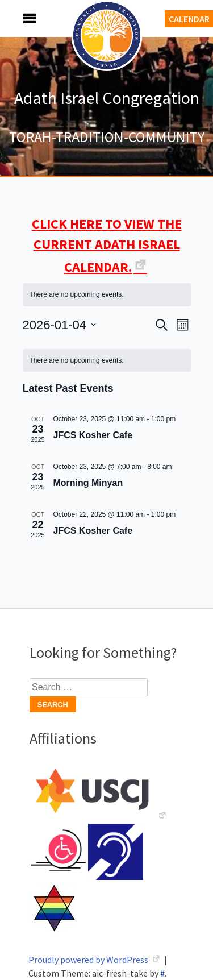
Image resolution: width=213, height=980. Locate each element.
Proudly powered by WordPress (89, 960)
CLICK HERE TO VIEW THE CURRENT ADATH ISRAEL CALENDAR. (107, 245)
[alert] (107, 295)
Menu (17, 18)
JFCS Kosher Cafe (93, 435)
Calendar (189, 19)
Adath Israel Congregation (107, 98)
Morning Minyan (88, 483)
